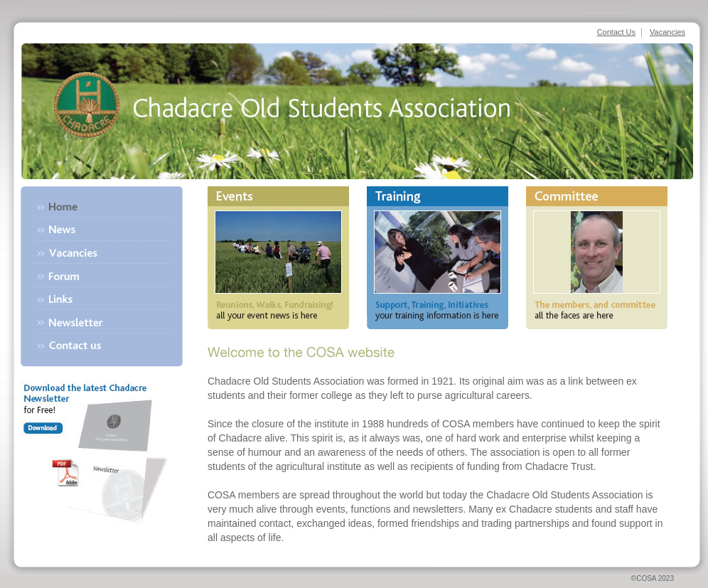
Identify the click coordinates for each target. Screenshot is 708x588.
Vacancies (667, 32)
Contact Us (616, 32)
